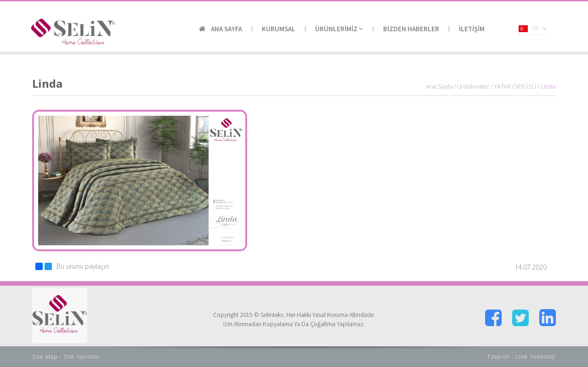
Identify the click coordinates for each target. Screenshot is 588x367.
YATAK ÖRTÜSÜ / (517, 86)
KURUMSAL (279, 29)
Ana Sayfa (439, 86)
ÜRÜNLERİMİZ (339, 29)
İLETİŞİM (472, 29)
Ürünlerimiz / (475, 86)
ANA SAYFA (220, 29)
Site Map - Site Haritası (66, 357)
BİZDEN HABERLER (411, 29)
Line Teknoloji (536, 357)
